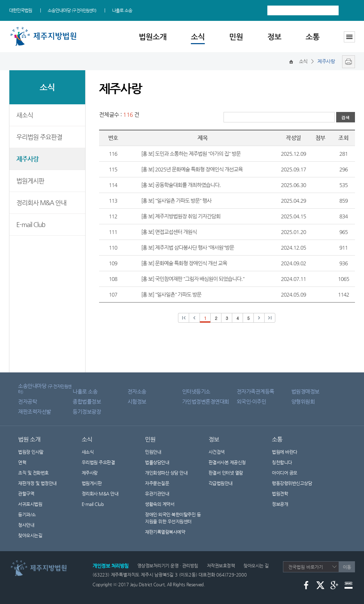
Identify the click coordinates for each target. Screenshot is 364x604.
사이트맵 (349, 37)
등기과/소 (27, 514)
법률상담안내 (157, 462)
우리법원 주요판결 (39, 137)
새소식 (25, 115)
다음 (259, 317)
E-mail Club (31, 224)
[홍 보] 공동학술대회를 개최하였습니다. (181, 185)
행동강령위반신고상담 (292, 483)
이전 (184, 317)
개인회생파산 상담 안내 (166, 473)
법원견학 (280, 494)
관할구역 (26, 494)
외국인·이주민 (252, 401)
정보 (274, 37)
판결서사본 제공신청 (232, 462)
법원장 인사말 (31, 452)
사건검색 (217, 452)
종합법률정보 (87, 401)
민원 (236, 37)
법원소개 (153, 37)
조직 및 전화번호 (33, 473)
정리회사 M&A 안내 (41, 203)
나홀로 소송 (122, 10)
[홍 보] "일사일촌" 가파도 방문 (171, 294)
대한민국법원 (21, 10)
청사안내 (26, 525)
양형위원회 (303, 401)
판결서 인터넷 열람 (230, 473)
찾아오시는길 (30, 535)
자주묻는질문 (157, 483)
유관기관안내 (157, 494)
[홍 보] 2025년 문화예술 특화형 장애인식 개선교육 (192, 169)
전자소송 (137, 391)
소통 (313, 37)
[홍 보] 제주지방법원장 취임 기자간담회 (181, 216)
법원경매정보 (305, 391)
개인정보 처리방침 (111, 566)
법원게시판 (30, 181)
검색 (349, 10)
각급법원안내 (224, 483)
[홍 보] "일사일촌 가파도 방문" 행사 (176, 200)
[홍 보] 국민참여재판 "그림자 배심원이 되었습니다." (193, 279)
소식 (198, 37)
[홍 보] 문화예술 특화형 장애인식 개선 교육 (184, 263)
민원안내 (153, 452)
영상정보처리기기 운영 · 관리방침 (168, 566)
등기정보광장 (87, 412)
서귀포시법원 (30, 504)
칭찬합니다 (282, 462)
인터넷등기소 (196, 391)
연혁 (22, 462)
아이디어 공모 (285, 473)
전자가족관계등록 (256, 391)
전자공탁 (27, 401)
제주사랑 (27, 159)
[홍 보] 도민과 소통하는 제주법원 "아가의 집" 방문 (191, 154)
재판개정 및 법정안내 (37, 483)
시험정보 (137, 401)
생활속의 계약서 (160, 504)
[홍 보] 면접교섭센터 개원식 (169, 232)
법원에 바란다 (285, 452)
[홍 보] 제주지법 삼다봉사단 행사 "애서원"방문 (188, 247)
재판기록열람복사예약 (165, 532)
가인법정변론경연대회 (206, 401)
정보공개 (284, 504)
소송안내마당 (72, 10)
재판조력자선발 (35, 412)
